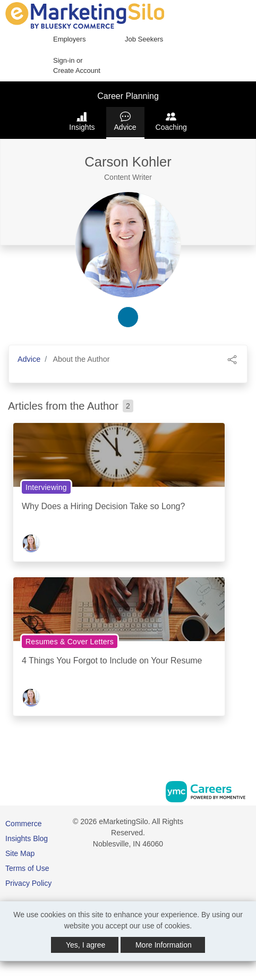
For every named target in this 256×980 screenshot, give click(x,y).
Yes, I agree (86, 945)
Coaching (171, 121)
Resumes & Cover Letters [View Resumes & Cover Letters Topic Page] (70, 642)
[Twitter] (246, 825)
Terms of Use (27, 868)
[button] (232, 359)
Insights (82, 121)
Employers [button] (69, 39)
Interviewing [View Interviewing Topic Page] (46, 487)
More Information (164, 945)
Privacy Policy (28, 883)
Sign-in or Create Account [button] (77, 66)
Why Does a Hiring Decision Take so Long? (103, 506)
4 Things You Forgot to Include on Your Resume (112, 661)
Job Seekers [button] (144, 39)
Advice (125, 121)
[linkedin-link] (128, 317)
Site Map (20, 853)
